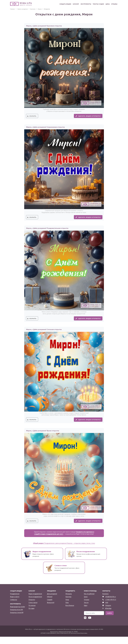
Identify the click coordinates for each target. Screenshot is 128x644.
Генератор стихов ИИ (17, 620)
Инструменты (84, 4)
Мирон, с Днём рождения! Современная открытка (45, 128)
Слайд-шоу (14, 607)
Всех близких (70, 613)
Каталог (73, 4)
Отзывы (114, 4)
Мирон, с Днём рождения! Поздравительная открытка (47, 231)
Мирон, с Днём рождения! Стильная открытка (44, 334)
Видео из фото (15, 604)
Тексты (86, 610)
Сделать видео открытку (87, 117)
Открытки (32, 607)
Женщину (69, 601)
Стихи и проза (33, 610)
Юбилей (50, 604)
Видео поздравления (35, 601)
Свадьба (50, 607)
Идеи (86, 613)
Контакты (106, 601)
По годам (31, 616)
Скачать (34, 117)
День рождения (52, 601)
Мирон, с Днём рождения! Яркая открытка (43, 436)
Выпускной (51, 610)
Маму (67, 607)
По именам (32, 613)
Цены (106, 4)
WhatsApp (108, 616)
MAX (107, 610)
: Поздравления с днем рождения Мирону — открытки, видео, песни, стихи (64, 550)
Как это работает (89, 601)
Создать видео (62, 4)
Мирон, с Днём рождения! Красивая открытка (44, 26)
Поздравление (15, 601)
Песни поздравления (35, 604)
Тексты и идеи (97, 4)
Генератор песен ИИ (16, 617)
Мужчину (68, 604)
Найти (110, 620)
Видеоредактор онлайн (17, 614)
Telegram (108, 613)
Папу (67, 610)
